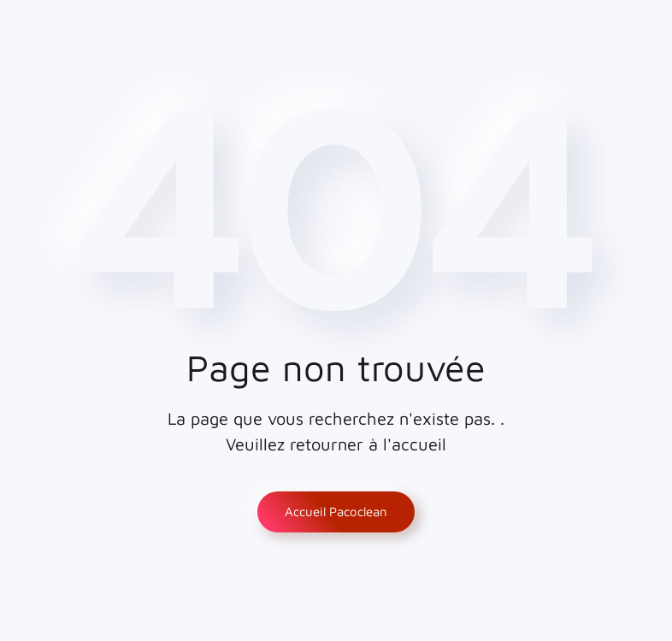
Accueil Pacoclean (336, 512)
